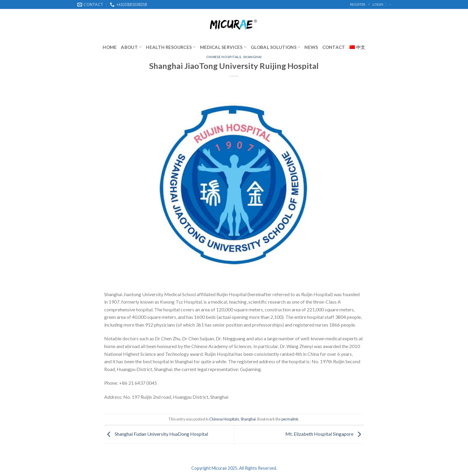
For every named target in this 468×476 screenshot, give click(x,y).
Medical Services (223, 47)
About (131, 47)
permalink (290, 419)
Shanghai (253, 57)
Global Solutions (275, 47)
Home (110, 47)
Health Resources (171, 47)
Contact (334, 47)
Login (378, 4)
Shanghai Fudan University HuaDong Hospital (156, 434)
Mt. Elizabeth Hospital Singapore (325, 434)
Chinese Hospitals (224, 57)
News (311, 47)
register (358, 4)
